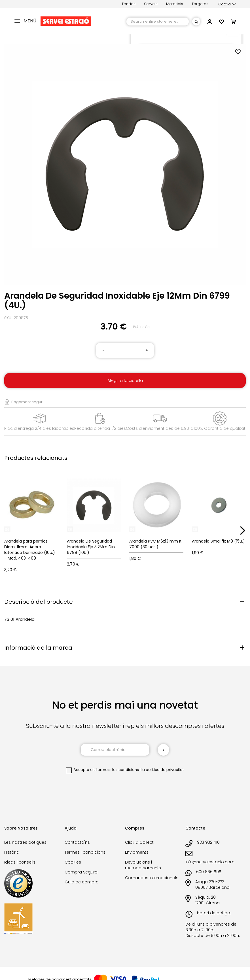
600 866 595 (209, 872)
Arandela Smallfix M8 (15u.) (218, 541)
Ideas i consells (20, 862)
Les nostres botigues (25, 842)
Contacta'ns (77, 842)
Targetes (200, 4)
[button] (227, 4)
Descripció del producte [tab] (39, 602)
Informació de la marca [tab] (38, 648)
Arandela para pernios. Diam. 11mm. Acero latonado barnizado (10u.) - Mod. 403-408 (30, 550)
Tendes (129, 4)
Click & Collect (139, 842)
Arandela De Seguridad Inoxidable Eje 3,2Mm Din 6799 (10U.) (91, 547)
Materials (175, 4)
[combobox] (158, 22)
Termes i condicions (85, 852)
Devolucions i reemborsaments (143, 865)
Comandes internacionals (152, 878)
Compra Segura (81, 872)
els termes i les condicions (115, 770)
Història (12, 852)
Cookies (73, 862)
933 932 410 (208, 842)
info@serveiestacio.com (210, 862)
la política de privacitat (163, 770)
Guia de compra (82, 882)
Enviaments (137, 852)
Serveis (151, 4)
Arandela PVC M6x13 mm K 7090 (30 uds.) (155, 544)
